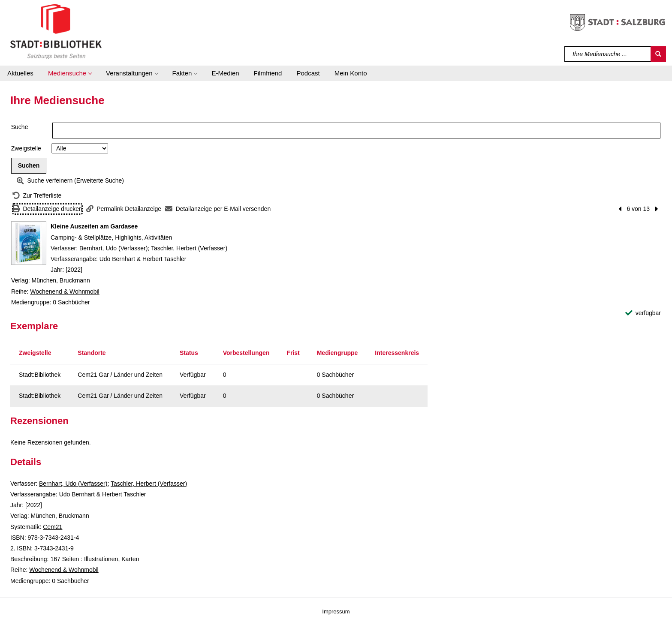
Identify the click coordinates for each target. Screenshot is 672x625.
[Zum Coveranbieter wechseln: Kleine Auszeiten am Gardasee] (29, 243)
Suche (20, 127)
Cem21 (53, 527)
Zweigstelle (26, 148)
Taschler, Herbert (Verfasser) (189, 248)
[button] (70, 73)
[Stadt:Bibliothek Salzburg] (56, 31)
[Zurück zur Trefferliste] (37, 196)
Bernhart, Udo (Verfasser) (114, 248)
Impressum (336, 611)
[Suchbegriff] (608, 54)
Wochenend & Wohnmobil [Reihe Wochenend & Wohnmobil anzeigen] (65, 291)
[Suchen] (658, 54)
